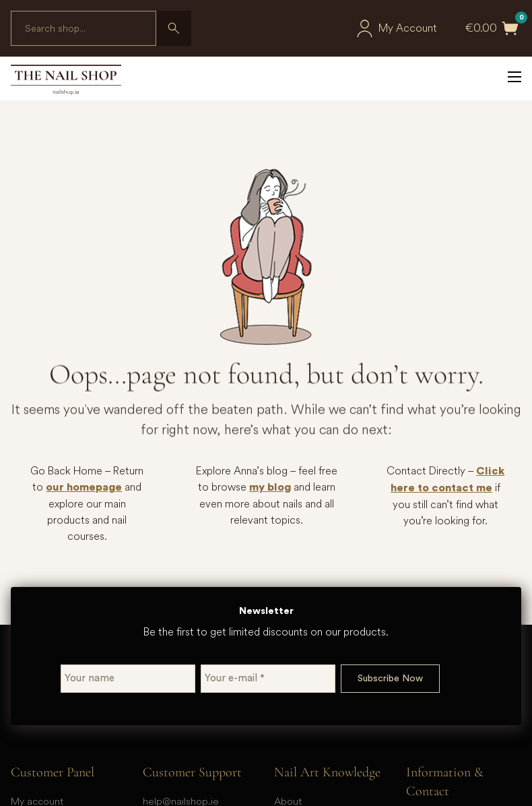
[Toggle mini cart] (510, 28)
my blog (270, 487)
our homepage (84, 487)
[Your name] (128, 679)
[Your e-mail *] (268, 679)
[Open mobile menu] (514, 77)
